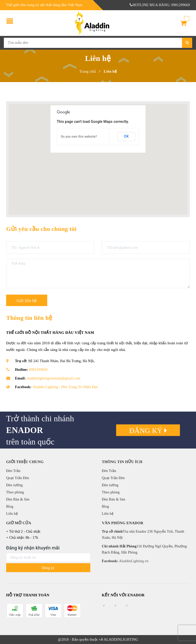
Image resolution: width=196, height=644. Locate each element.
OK (126, 136)
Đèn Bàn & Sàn (18, 499)
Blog (10, 507)
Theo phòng (15, 492)
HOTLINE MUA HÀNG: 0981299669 (160, 5)
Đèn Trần (13, 471)
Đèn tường (14, 485)
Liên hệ (12, 514)
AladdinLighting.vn (133, 561)
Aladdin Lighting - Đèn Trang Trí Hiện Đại (65, 387)
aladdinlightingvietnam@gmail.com (54, 378)
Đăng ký (148, 430)
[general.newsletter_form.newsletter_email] (48, 557)
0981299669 (38, 370)
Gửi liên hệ (27, 301)
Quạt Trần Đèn (18, 478)
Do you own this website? (79, 137)
